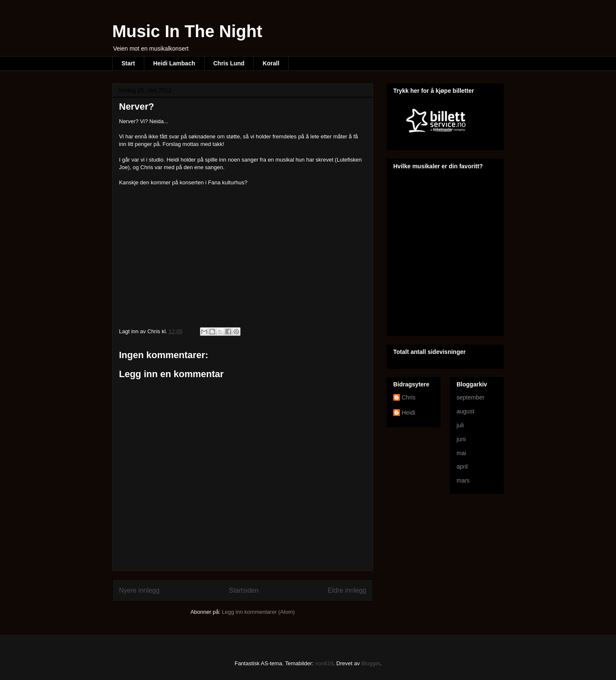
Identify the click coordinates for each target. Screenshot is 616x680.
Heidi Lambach (174, 63)
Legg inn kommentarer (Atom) (258, 612)
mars (463, 480)
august (465, 411)
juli (460, 425)
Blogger (370, 663)
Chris (409, 397)
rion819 (324, 663)
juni (461, 439)
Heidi (408, 413)
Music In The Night (187, 31)
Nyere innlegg (139, 590)
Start (128, 63)
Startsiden (243, 590)
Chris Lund (229, 63)
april (462, 467)
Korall (271, 63)
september (470, 397)
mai (461, 453)
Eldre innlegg (347, 590)
